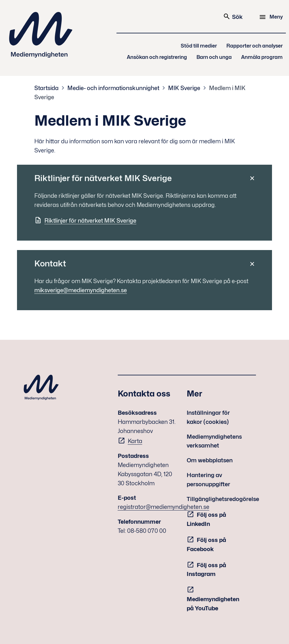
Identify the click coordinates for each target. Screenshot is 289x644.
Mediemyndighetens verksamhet (214, 441)
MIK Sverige (184, 88)
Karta (135, 441)
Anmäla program (262, 57)
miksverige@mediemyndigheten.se (81, 290)
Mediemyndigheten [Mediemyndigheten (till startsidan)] (41, 35)
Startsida (46, 88)
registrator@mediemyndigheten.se (164, 507)
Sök (233, 16)
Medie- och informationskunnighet (113, 88)
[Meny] (272, 17)
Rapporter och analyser (255, 46)
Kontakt (50, 263)
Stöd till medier (199, 46)
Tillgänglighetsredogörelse (223, 499)
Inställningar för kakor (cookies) (208, 417)
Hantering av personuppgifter (208, 480)
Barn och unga (214, 57)
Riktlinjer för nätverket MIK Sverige (103, 178)
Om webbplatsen (210, 460)
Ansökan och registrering (157, 57)
